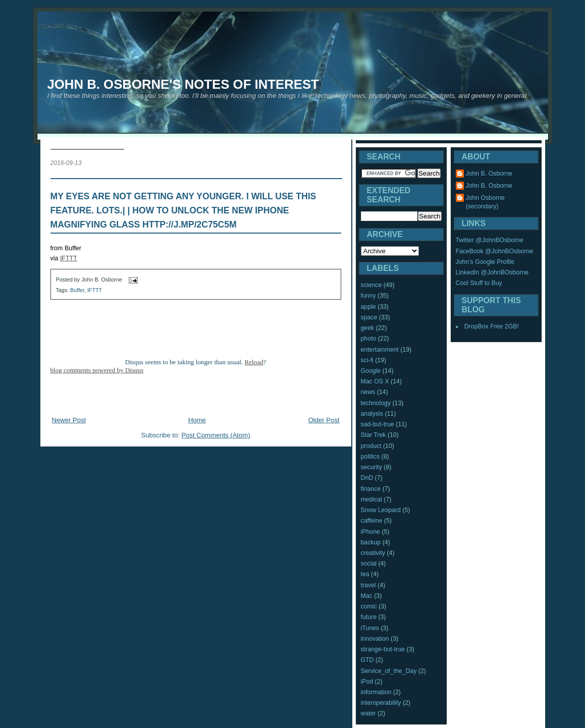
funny (368, 296)
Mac (367, 596)
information (376, 692)
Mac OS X (375, 381)
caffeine (372, 521)
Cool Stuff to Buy (479, 283)
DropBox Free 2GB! (492, 326)
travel (368, 585)
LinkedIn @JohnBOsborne (492, 272)
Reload (254, 362)
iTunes (370, 628)
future (369, 617)
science (371, 285)
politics (370, 457)
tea (365, 574)
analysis (372, 414)
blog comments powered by (97, 370)
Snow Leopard (381, 510)
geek (368, 328)
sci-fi (367, 360)
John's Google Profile (485, 262)
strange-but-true (383, 649)
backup (371, 542)
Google (371, 371)
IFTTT (69, 258)
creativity (373, 553)
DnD (367, 478)
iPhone (370, 532)
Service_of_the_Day (389, 671)
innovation (375, 639)
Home (197, 420)
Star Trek (374, 435)
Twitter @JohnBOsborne (490, 240)
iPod (367, 682)
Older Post (324, 420)
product (371, 446)
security (371, 467)
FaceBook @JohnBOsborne (495, 251)
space (369, 317)
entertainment (380, 350)
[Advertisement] (196, 397)
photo (369, 339)
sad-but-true (378, 424)
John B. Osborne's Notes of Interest (183, 84)
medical (371, 499)
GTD (367, 660)
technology (376, 403)
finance (371, 489)
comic (369, 606)
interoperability (381, 703)
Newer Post (69, 420)
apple (368, 307)
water (368, 713)
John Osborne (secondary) (485, 202)
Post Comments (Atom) (216, 435)
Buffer (77, 290)
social (369, 564)
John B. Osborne (489, 174)
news (368, 392)
